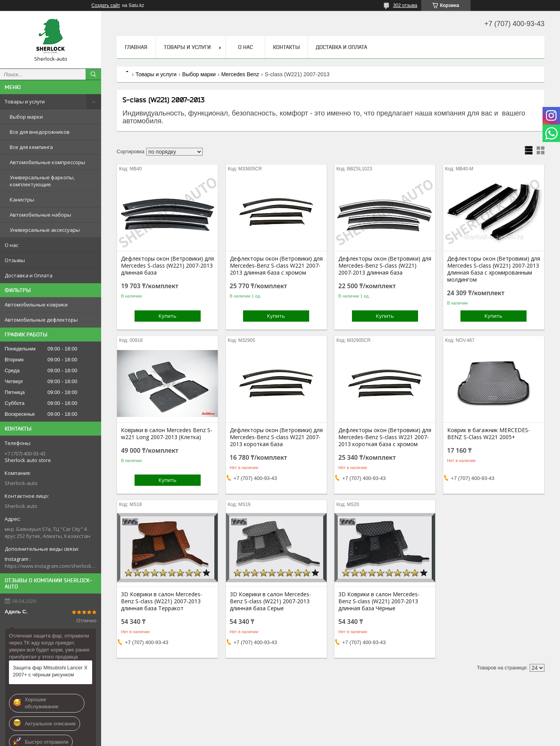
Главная (136, 47)
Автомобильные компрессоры (47, 162)
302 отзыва (405, 5)
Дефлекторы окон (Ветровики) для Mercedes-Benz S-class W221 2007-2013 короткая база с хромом (385, 437)
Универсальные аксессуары (45, 230)
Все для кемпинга (31, 147)
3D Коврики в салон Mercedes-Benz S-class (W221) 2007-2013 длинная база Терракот (162, 601)
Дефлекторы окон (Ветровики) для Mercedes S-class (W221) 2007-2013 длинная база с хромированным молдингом (494, 269)
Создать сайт (106, 5)
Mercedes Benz (240, 74)
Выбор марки (26, 117)
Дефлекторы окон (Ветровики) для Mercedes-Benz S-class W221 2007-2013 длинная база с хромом (276, 266)
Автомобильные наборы (40, 215)
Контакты (286, 47)
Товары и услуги (25, 102)
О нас (11, 245)
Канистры (22, 200)
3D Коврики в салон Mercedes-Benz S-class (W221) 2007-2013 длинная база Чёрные (379, 601)
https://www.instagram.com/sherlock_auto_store (51, 566)
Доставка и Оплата (29, 275)
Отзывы (15, 260)
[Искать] (93, 74)
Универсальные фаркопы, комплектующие (42, 181)
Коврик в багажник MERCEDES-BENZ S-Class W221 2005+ (489, 434)
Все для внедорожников (40, 132)
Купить (168, 316)
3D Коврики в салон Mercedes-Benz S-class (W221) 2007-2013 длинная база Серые (270, 601)
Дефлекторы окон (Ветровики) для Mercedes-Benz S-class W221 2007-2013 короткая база (276, 437)
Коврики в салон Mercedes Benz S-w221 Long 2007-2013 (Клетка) (167, 434)
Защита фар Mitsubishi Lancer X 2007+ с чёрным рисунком (50, 671)
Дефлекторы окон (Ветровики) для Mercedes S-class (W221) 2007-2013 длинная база (167, 266)
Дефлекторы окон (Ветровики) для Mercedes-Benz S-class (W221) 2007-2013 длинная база (385, 266)
